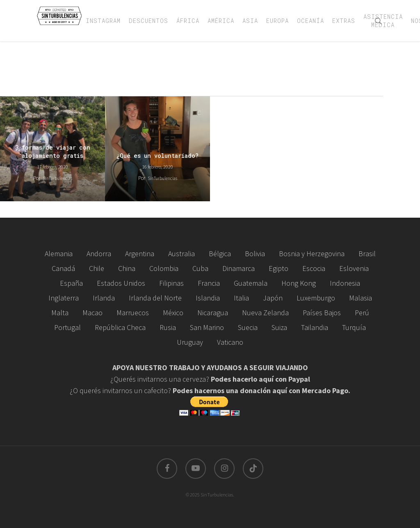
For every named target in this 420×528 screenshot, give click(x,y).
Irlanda (104, 298)
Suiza (279, 327)
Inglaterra (64, 298)
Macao (92, 313)
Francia (209, 283)
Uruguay (190, 342)
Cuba (200, 268)
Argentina (140, 254)
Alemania (59, 254)
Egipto (278, 268)
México (173, 313)
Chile (97, 268)
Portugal (67, 327)
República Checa (120, 327)
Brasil (367, 254)
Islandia (208, 298)
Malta (60, 313)
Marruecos (133, 313)
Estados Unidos (121, 283)
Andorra (99, 254)
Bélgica (220, 254)
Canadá (63, 268)
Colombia (164, 268)
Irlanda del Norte (155, 298)
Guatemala (251, 283)
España (71, 283)
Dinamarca (239, 268)
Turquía (354, 327)
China (127, 268)
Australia (181, 254)
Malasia (361, 298)
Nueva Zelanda (265, 313)
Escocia (314, 268)
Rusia (168, 327)
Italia (241, 298)
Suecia (248, 327)
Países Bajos (322, 313)
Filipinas (171, 283)
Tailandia (315, 327)
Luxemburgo (316, 298)
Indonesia (345, 283)
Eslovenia (354, 268)
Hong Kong (299, 283)
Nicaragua (213, 313)
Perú (362, 313)
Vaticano (230, 342)
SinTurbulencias (57, 178)
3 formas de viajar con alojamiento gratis (53, 151)
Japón (273, 298)
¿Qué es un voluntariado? (157, 156)
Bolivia (255, 254)
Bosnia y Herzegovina (312, 254)
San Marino (207, 327)
